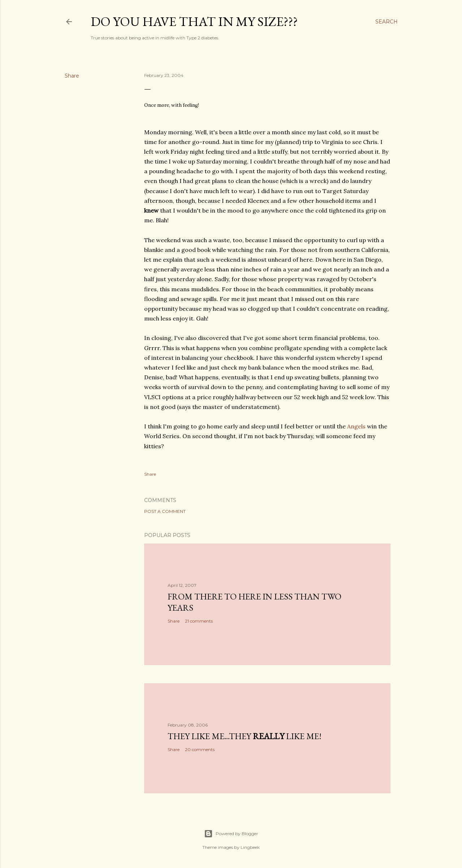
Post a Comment (165, 511)
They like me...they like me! (245, 736)
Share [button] (72, 76)
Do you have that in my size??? (194, 21)
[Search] (387, 22)
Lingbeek (250, 847)
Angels (356, 426)
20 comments (200, 749)
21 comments (199, 621)
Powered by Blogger (231, 834)
